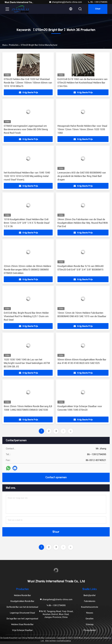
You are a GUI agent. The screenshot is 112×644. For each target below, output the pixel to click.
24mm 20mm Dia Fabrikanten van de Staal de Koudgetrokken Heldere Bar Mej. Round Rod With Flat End (83, 223)
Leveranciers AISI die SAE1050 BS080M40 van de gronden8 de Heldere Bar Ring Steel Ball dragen (82, 176)
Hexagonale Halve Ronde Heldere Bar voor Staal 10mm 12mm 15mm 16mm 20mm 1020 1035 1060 (82, 129)
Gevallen (90, 619)
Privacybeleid (90, 630)
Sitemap (90, 624)
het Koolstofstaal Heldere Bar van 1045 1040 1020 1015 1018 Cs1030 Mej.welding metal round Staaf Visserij (27, 176)
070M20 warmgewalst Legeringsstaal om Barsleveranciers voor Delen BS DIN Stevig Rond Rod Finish (26, 129)
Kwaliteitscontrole (90, 607)
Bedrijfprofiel (90, 595)
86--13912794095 (97, 2)
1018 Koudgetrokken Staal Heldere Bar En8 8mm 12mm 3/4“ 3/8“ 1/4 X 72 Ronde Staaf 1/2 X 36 (27, 223)
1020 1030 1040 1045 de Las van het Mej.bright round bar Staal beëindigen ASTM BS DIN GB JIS (27, 363)
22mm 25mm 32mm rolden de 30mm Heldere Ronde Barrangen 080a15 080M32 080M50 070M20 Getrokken (27, 270)
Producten (14, 45)
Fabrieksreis (90, 601)
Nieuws (90, 613)
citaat (98, 9)
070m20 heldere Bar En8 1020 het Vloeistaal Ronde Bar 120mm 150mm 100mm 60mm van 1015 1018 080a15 (28, 83)
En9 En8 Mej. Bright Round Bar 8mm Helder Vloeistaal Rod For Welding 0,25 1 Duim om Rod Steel (26, 316)
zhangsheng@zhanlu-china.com (65, 2)
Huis (4, 45)
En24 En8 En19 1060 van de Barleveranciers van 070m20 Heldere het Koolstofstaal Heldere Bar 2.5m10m (82, 83)
